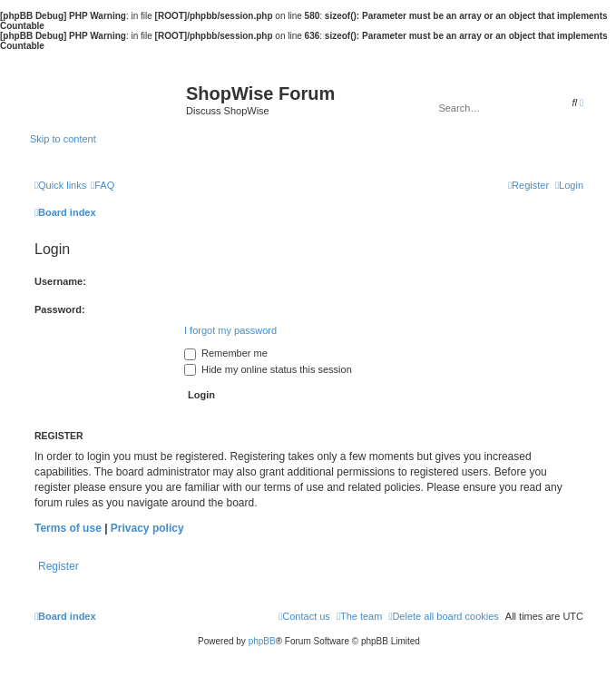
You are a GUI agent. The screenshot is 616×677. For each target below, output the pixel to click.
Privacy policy (147, 528)
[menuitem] (103, 185)
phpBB (262, 641)
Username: (60, 281)
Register (59, 566)
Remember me (226, 353)
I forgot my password (230, 330)
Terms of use (68, 528)
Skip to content (63, 139)
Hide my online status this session (268, 369)
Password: (60, 309)
